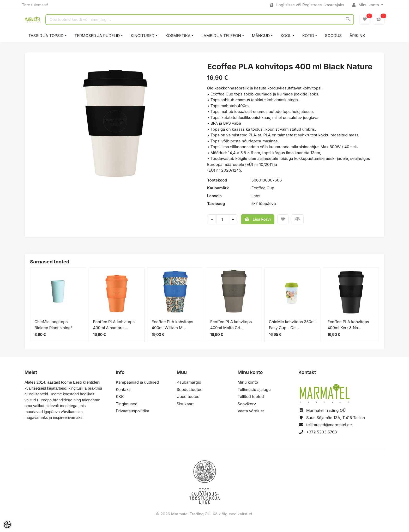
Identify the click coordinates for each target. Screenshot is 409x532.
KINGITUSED (143, 36)
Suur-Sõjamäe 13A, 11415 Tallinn (336, 418)
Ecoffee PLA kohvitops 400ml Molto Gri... (231, 325)
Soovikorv (247, 404)
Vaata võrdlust (251, 411)
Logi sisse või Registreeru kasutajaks (307, 5)
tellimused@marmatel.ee (329, 425)
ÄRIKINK (357, 36)
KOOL (286, 36)
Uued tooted (188, 397)
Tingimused (127, 404)
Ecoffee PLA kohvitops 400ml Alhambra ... (114, 325)
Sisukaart (185, 404)
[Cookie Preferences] (7, 525)
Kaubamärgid (189, 382)
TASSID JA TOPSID (46, 36)
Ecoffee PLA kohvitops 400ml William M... (172, 325)
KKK (120, 397)
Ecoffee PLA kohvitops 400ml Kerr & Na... (348, 325)
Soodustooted (190, 389)
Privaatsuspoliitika (133, 411)
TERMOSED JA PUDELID (97, 36)
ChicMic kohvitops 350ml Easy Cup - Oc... (292, 325)
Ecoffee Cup (263, 188)
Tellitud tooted (251, 397)
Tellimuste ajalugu (254, 389)
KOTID (308, 36)
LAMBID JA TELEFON (221, 36)
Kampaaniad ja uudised (137, 382)
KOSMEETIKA (178, 36)
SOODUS (333, 36)
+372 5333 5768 (322, 432)
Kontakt (123, 389)
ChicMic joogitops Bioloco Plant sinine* (53, 325)
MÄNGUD (261, 36)
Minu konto (366, 5)
